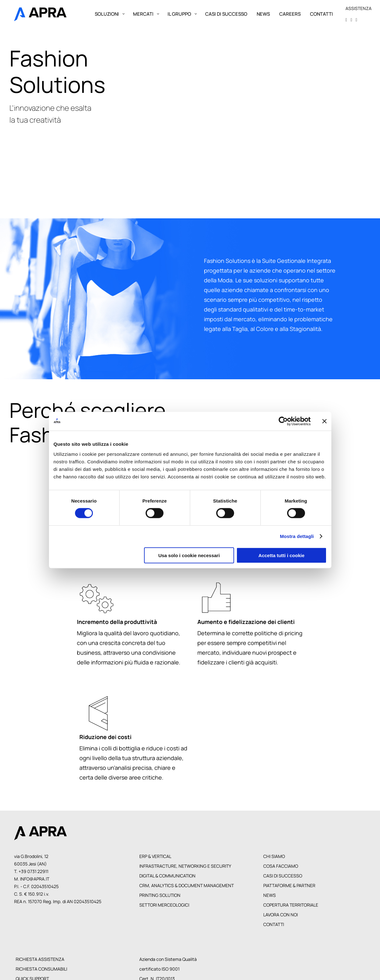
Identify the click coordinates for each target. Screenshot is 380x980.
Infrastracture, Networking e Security (185, 866)
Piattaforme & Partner (289, 885)
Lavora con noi (281, 915)
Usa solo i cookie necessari (189, 555)
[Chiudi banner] (324, 421)
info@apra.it (35, 879)
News (270, 895)
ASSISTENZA (359, 8)
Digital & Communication (167, 876)
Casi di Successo (283, 876)
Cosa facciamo (281, 866)
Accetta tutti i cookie (282, 555)
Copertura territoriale (291, 905)
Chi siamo (274, 856)
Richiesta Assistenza (40, 959)
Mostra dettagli (297, 536)
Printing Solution (160, 895)
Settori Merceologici (164, 905)
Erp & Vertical (155, 856)
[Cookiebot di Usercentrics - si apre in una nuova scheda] (283, 421)
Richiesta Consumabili (41, 969)
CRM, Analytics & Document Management (187, 885)
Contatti (274, 924)
